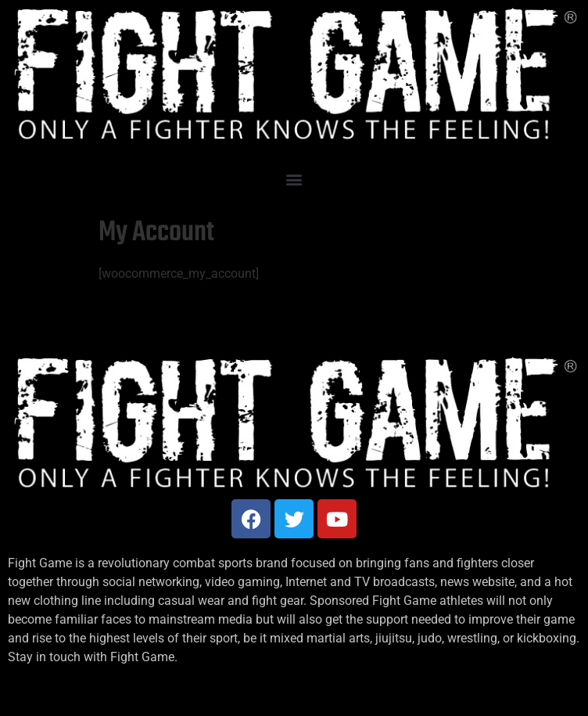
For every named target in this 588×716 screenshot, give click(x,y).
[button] (294, 180)
